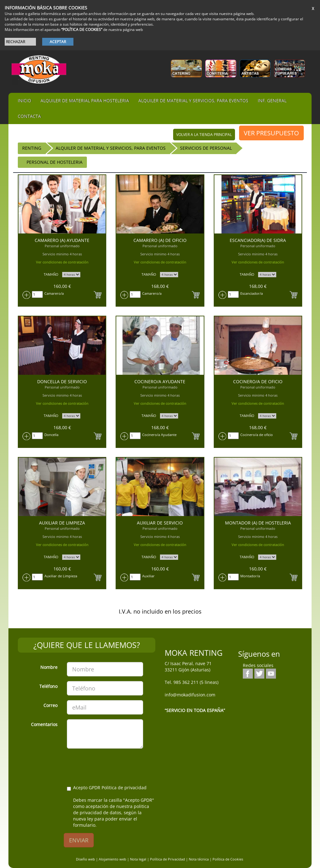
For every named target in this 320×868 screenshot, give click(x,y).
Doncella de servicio (62, 381)
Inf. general (272, 100)
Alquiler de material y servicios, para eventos (193, 100)
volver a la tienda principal (204, 135)
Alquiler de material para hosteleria (85, 100)
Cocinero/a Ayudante (160, 381)
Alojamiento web (112, 859)
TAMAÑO (51, 274)
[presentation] (114, 765)
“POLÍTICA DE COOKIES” (82, 30)
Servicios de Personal (206, 148)
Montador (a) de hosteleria (258, 523)
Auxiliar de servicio (160, 523)
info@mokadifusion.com (190, 695)
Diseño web (85, 859)
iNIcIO (25, 100)
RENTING (32, 148)
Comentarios (44, 724)
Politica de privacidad (124, 788)
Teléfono (48, 686)
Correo (50, 705)
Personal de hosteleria (55, 162)
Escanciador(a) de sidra (258, 240)
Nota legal (138, 859)
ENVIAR (79, 840)
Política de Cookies (228, 859)
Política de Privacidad (167, 859)
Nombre (49, 667)
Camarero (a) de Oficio (160, 240)
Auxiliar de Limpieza (62, 523)
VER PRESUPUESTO (271, 133)
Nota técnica (199, 859)
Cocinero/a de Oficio (258, 381)
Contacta (29, 116)
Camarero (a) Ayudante (62, 240)
